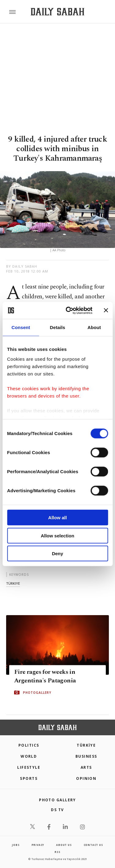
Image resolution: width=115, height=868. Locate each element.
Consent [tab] (21, 327)
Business (86, 756)
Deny (57, 554)
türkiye (13, 583)
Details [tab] (58, 327)
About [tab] (94, 327)
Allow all (57, 518)
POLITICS (29, 745)
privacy (38, 845)
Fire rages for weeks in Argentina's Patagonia (45, 676)
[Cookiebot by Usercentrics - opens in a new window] (69, 310)
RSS (57, 852)
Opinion (86, 778)
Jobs (16, 845)
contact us (93, 845)
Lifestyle (29, 767)
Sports (29, 778)
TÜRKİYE (86, 745)
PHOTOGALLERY (37, 693)
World (29, 756)
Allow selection (57, 535)
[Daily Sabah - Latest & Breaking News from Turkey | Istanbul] (57, 12)
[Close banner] (106, 310)
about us (64, 845)
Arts (86, 767)
